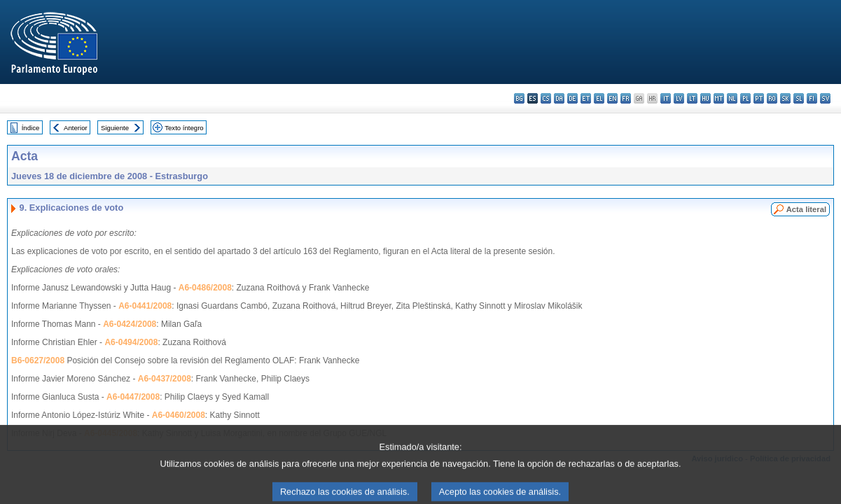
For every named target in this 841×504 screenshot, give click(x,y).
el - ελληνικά (599, 98)
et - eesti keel (586, 98)
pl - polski (745, 98)
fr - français (626, 98)
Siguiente (115, 128)
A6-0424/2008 (130, 324)
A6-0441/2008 (145, 306)
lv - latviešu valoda (679, 98)
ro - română (772, 98)
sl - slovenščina (799, 98)
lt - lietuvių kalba (692, 98)
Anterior (76, 128)
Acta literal (806, 209)
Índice (31, 128)
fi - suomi (812, 98)
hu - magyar (706, 98)
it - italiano (666, 98)
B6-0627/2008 (38, 360)
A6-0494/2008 (131, 342)
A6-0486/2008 (205, 288)
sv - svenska (825, 98)
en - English (612, 98)
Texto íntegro (184, 128)
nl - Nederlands (732, 98)
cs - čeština (546, 98)
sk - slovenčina (785, 98)
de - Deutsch (572, 98)
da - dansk (559, 98)
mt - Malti (719, 98)
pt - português (759, 98)
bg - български (519, 98)
